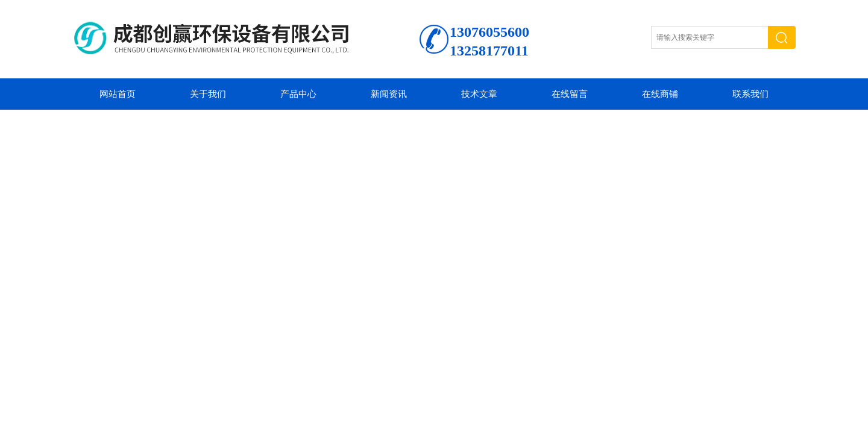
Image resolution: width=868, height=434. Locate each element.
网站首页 (118, 94)
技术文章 (479, 94)
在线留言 (570, 94)
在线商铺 (660, 94)
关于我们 (208, 94)
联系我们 (750, 94)
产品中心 (298, 94)
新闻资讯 (389, 94)
